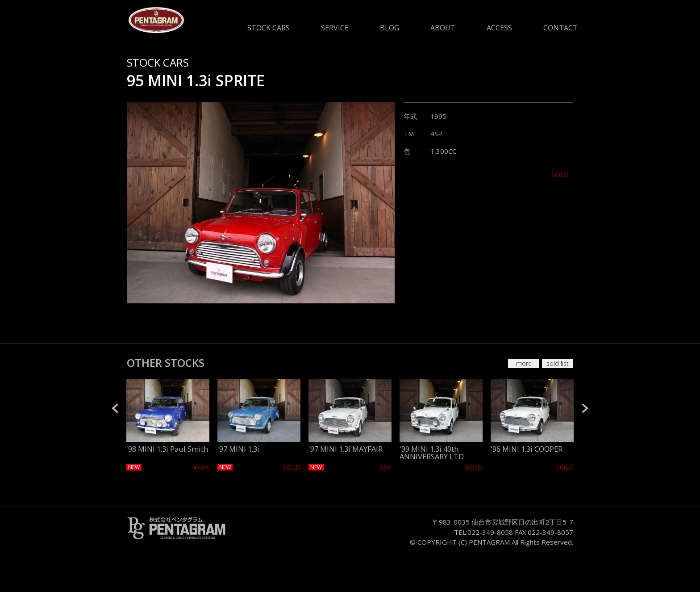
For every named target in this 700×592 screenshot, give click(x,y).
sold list (558, 363)
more (524, 363)
